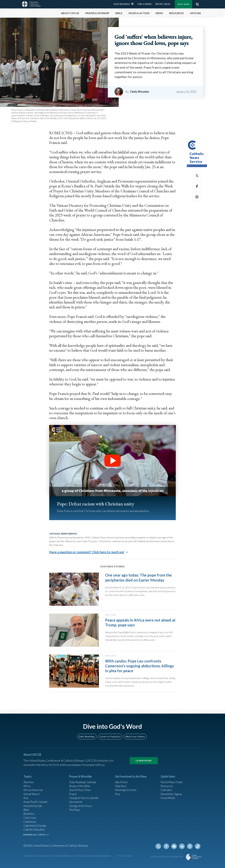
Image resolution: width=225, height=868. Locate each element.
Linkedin (183, 850)
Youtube (175, 850)
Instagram (197, 197)
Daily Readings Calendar (133, 4)
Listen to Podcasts (110, 736)
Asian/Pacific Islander (36, 802)
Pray (118, 794)
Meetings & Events (126, 790)
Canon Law (30, 819)
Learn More (144, 759)
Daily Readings (122, 4)
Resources (167, 785)
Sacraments (76, 802)
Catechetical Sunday (36, 828)
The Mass (75, 811)
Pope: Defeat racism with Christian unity (99, 504)
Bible (27, 811)
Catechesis (30, 823)
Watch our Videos (135, 736)
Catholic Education (35, 832)
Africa (27, 785)
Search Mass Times (81, 790)
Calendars (167, 790)
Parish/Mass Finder (172, 781)
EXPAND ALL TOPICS (35, 837)
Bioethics (29, 815)
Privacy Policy (125, 859)
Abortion (29, 781)
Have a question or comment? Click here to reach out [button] (87, 552)
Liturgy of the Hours (81, 807)
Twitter (197, 176)
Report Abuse (163, 4)
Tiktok (198, 850)
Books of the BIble (80, 785)
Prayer (73, 794)
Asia (26, 798)
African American (34, 790)
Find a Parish (145, 4)
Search (197, 4)
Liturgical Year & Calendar (85, 798)
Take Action (122, 781)
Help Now (184, 4)
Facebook (197, 186)
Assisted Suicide (33, 807)
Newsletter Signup (172, 794)
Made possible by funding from (167, 860)
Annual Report (32, 794)
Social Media (168, 798)
